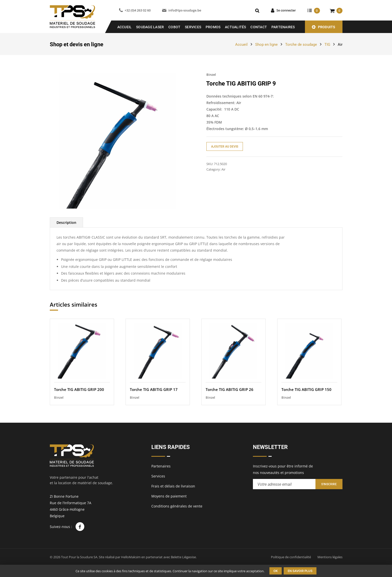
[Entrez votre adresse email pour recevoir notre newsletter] (284, 484)
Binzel (211, 75)
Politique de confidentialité (291, 557)
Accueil (125, 27)
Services (193, 27)
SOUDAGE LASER (150, 27)
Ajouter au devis (225, 147)
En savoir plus (300, 571)
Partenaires (283, 27)
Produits (327, 27)
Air (340, 45)
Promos (213, 27)
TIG (327, 45)
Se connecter (286, 10)
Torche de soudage (301, 45)
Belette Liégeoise (183, 557)
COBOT (174, 27)
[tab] (66, 222)
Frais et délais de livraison (173, 486)
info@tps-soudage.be (185, 10)
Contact (259, 27)
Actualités (236, 27)
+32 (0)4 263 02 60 (138, 10)
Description (66, 222)
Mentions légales (330, 557)
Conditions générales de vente (177, 506)
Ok (276, 571)
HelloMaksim (131, 557)
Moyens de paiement (169, 496)
